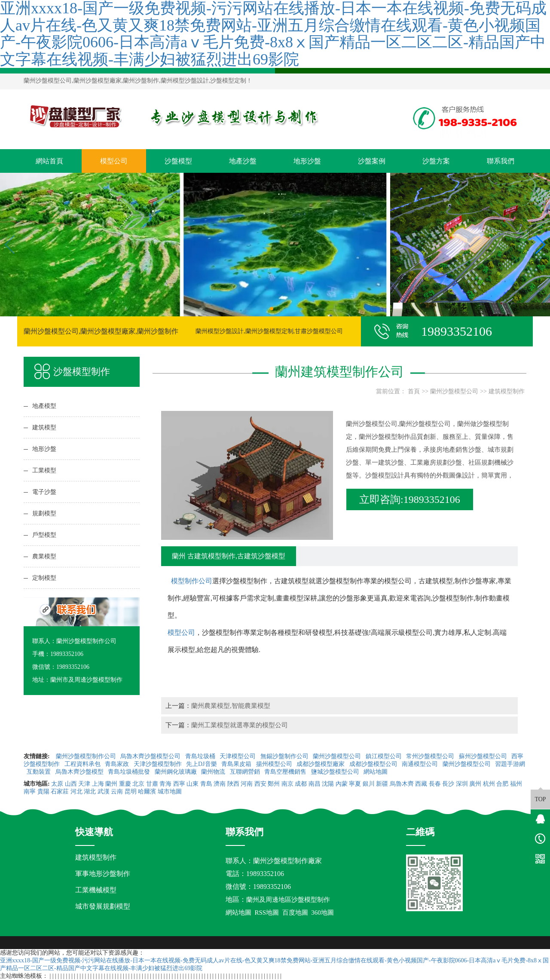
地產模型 (44, 406)
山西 (71, 784)
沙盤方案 (436, 161)
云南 (117, 792)
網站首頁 (49, 161)
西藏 (421, 784)
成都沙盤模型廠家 (321, 764)
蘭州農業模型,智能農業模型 (231, 706)
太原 (57, 784)
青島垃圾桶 (201, 756)
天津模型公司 (238, 756)
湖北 (90, 792)
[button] (272, 309)
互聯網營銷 (246, 772)
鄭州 (274, 784)
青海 (165, 784)
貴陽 (43, 792)
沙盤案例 (372, 161)
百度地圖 (295, 913)
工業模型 (44, 470)
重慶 (125, 784)
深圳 (462, 784)
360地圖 (322, 913)
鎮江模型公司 (385, 756)
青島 (206, 784)
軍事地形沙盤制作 (103, 874)
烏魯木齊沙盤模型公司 (151, 756)
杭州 (489, 784)
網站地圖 (376, 772)
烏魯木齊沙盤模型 (80, 772)
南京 (287, 784)
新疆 (382, 784)
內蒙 (342, 784)
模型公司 (114, 161)
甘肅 (152, 784)
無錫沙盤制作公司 (285, 756)
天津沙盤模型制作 (159, 764)
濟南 (220, 784)
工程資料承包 (83, 764)
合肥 (502, 784)
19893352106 (265, 874)
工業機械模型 (96, 890)
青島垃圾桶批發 (130, 772)
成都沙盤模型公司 (374, 764)
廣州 (475, 784)
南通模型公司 (421, 764)
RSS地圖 (267, 913)
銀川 (369, 784)
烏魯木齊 (402, 784)
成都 (301, 784)
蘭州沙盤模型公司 (454, 391)
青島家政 (118, 764)
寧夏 (355, 784)
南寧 (30, 792)
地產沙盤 (243, 161)
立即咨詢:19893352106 (410, 499)
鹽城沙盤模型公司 (336, 772)
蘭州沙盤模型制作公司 (87, 756)
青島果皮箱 (237, 764)
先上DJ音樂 (202, 764)
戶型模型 (44, 535)
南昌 (315, 784)
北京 (138, 784)
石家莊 (60, 792)
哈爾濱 (147, 792)
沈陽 (328, 784)
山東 (192, 784)
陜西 (233, 784)
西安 (260, 784)
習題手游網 (510, 764)
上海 (98, 784)
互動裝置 (40, 772)
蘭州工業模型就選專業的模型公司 (240, 725)
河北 (76, 792)
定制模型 (44, 578)
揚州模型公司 (275, 764)
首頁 (414, 391)
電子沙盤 (44, 492)
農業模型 (44, 556)
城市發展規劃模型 (103, 906)
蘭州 (111, 784)
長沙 (448, 784)
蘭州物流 (214, 772)
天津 (84, 784)
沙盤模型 (178, 161)
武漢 (104, 792)
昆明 (131, 792)
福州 (516, 784)
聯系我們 (501, 161)
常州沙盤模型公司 (431, 756)
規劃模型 (44, 513)
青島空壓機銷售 (286, 772)
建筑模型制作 (507, 391)
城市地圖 (170, 792)
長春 (435, 784)
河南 (247, 784)
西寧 (179, 784)
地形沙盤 (307, 161)
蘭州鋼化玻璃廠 (177, 772)
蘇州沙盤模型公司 (484, 756)
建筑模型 (44, 427)
